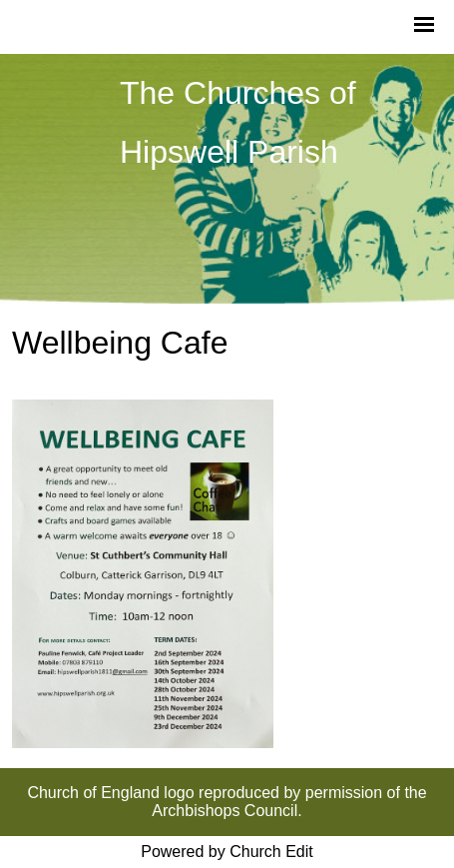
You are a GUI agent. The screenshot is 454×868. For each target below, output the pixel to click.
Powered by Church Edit (227, 852)
